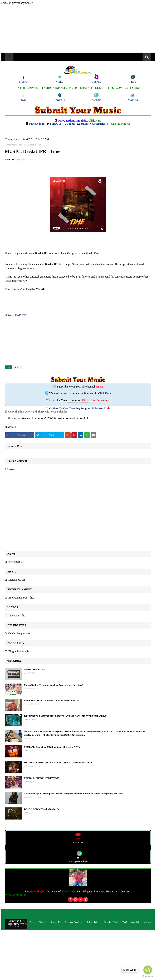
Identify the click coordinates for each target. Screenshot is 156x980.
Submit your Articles (93, 124)
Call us (71, 124)
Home (7, 145)
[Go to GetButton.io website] (148, 976)
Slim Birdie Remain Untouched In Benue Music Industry (51, 700)
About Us (43, 922)
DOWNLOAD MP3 (16, 315)
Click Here (105, 393)
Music (14, 145)
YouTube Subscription (132, 922)
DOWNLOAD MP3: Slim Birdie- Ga (42, 809)
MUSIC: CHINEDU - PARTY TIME (42, 778)
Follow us (56, 124)
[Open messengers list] (148, 970)
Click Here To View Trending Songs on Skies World (76, 408)
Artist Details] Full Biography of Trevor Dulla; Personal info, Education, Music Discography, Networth (73, 794)
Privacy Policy (93, 922)
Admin (40, 124)
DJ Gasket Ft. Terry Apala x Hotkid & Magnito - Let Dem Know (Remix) (59, 763)
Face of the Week (111, 922)
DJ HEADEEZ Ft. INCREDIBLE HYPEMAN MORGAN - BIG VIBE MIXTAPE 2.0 (65, 716)
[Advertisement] (78, 29)
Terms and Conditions (74, 922)
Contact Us (56, 922)
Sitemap (148, 922)
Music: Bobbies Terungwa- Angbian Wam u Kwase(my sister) (54, 685)
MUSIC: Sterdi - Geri (35, 669)
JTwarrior (10, 159)
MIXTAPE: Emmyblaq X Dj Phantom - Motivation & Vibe (52, 747)
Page (32, 124)
